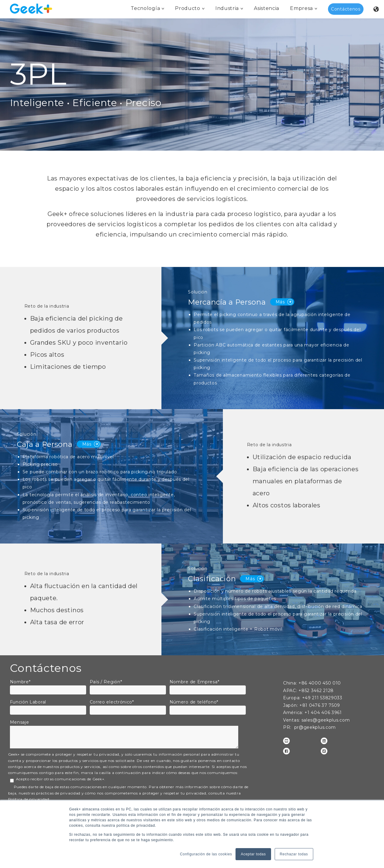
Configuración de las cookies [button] (206, 854)
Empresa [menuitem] (301, 8)
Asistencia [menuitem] (267, 8)
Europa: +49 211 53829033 (313, 698)
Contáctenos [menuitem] (346, 9)
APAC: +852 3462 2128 (308, 691)
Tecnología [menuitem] (145, 8)
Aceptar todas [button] (253, 854)
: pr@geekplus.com (313, 727)
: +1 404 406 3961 (312, 713)
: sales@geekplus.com (316, 720)
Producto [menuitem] (188, 8)
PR (287, 727)
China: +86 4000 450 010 (312, 683)
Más (284, 302)
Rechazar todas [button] (294, 854)
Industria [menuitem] (227, 8)
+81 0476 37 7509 (312, 705)
